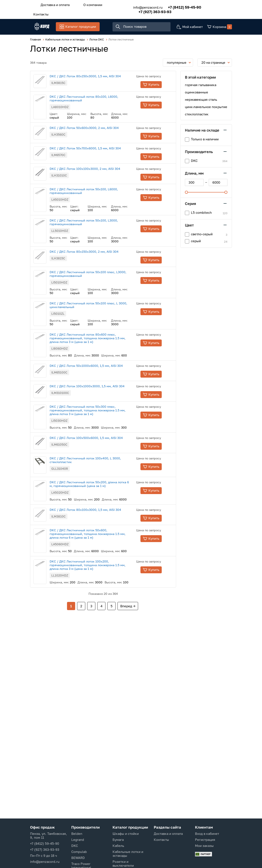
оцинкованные (196, 93)
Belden (77, 834)
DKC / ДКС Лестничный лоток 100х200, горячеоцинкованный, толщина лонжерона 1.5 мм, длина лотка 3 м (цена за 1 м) (96, 619)
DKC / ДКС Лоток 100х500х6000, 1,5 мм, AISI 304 (95, 480)
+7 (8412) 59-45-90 (178, 6)
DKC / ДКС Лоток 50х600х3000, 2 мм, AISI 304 (93, 134)
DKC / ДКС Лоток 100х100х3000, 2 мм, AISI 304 (94, 187)
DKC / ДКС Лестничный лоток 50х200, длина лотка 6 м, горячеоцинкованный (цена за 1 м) (98, 532)
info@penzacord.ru (142, 6)
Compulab (79, 852)
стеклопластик (197, 115)
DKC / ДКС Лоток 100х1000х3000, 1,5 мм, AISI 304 (96, 422)
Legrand (78, 840)
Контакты (39, 12)
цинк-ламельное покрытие (206, 108)
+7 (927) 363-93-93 (149, 10)
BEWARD (78, 858)
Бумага (118, 840)
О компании (86, 4)
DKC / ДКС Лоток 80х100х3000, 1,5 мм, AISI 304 (94, 558)
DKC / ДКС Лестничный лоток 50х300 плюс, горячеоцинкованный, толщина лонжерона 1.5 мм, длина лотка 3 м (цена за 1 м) (96, 452)
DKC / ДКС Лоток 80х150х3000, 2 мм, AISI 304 (93, 276)
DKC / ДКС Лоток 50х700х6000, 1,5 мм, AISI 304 (94, 161)
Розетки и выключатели (123, 863)
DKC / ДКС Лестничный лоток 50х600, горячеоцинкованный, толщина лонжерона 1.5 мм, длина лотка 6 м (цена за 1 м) (96, 588)
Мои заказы (204, 846)
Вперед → (128, 660)
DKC (75, 846)
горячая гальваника (201, 86)
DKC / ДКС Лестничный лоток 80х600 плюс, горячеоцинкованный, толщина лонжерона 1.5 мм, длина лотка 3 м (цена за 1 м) (96, 368)
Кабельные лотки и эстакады (128, 854)
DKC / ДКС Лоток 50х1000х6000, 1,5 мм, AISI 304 (95, 396)
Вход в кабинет (207, 834)
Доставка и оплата (53, 4)
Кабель (118, 846)
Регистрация (205, 840)
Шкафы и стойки (126, 834)
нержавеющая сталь (201, 100)
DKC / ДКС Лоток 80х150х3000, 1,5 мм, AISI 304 (94, 77)
